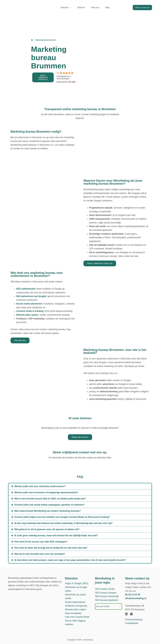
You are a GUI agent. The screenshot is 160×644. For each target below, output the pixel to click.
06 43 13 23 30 (133, 595)
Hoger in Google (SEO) (77, 583)
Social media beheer (75, 602)
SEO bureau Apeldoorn (107, 600)
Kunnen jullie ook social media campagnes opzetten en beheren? (49, 505)
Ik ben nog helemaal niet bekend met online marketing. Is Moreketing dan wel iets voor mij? (63, 523)
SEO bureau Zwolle (105, 589)
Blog (107, 7)
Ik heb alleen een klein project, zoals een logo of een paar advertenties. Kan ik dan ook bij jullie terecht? (70, 560)
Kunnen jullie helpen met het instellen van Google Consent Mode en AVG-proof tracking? (62, 517)
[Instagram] (131, 614)
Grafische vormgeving (76, 606)
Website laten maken (76, 610)
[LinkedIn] (126, 614)
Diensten (66, 8)
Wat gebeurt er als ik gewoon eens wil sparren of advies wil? (47, 529)
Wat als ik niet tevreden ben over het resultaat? (40, 554)
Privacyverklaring (134, 620)
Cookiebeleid (132, 623)
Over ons (95, 7)
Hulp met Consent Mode (77, 617)
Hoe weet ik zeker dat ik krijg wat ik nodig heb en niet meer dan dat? (51, 548)
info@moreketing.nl (136, 598)
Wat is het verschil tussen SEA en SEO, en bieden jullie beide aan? (50, 499)
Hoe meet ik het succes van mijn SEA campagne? (41, 542)
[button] (80, 486)
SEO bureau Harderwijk (107, 596)
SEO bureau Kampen (106, 593)
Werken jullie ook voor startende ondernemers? (40, 486)
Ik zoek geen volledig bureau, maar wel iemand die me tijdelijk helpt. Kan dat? (56, 535)
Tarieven (81, 7)
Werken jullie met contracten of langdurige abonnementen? (46, 492)
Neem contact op (142, 7)
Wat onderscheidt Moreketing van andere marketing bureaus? (48, 511)
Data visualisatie (73, 613)
